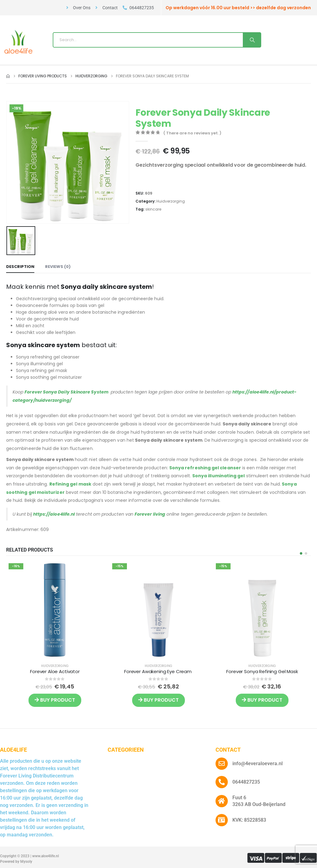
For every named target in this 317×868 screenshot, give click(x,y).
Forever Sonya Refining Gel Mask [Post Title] (262, 671)
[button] (301, 553)
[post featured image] (55, 610)
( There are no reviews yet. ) (192, 133)
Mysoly (26, 862)
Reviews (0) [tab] (58, 267)
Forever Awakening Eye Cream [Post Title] (158, 671)
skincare (153, 209)
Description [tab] (20, 267)
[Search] (252, 40)
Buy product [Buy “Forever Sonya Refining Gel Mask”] (262, 700)
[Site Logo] (18, 42)
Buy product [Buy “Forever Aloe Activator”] (55, 700)
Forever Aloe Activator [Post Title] (55, 671)
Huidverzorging (171, 201)
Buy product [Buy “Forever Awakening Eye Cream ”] (158, 700)
